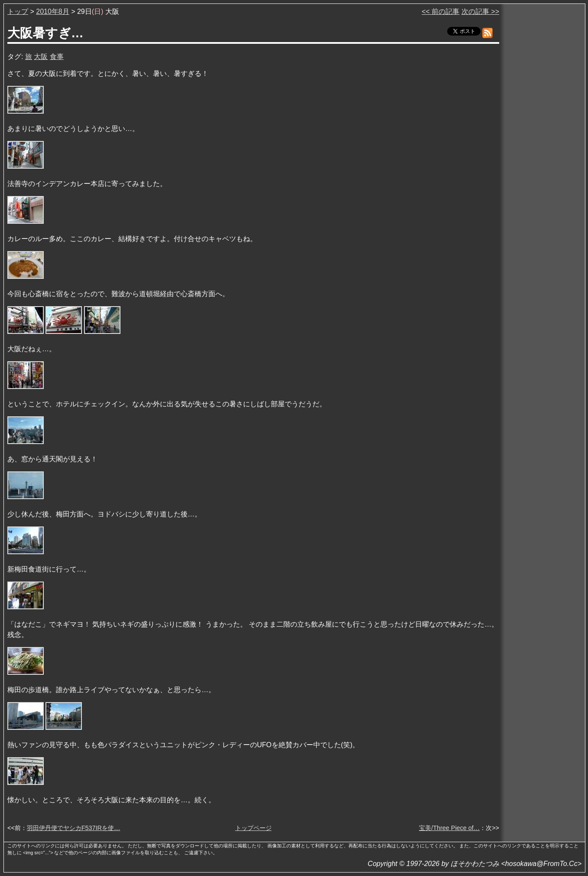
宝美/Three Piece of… (449, 828)
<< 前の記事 (440, 11)
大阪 (41, 57)
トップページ (253, 828)
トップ (18, 11)
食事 (57, 57)
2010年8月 (53, 11)
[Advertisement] (543, 138)
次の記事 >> (480, 11)
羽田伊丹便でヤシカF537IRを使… (74, 828)
